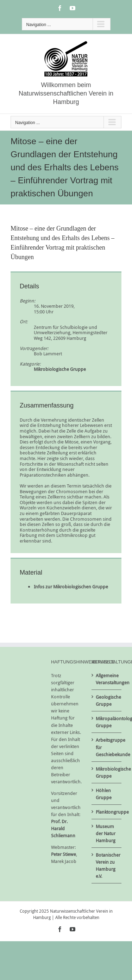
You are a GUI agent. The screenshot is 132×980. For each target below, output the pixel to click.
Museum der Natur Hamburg (106, 833)
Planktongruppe (107, 812)
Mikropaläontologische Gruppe (107, 722)
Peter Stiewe (64, 854)
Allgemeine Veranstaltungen (107, 679)
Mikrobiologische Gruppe (60, 369)
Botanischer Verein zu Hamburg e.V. (107, 865)
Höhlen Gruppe (104, 794)
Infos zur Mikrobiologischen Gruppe (71, 587)
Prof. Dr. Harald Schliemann (63, 828)
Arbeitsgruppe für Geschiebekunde (107, 747)
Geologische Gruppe (107, 700)
